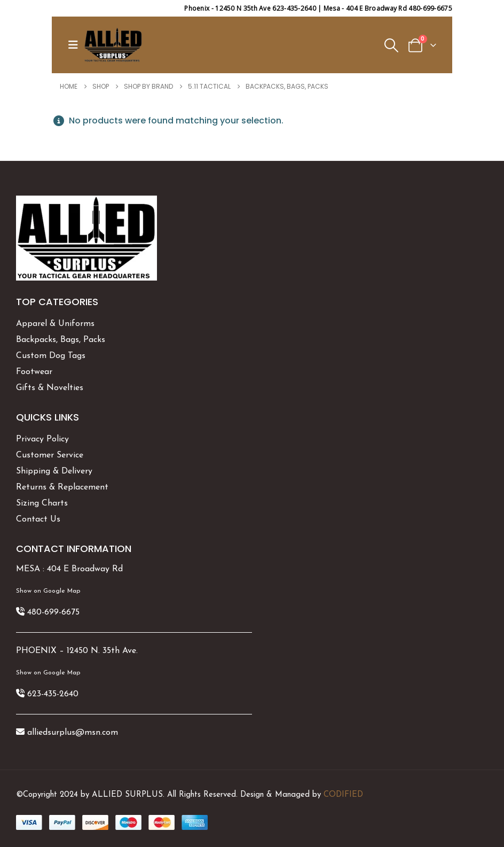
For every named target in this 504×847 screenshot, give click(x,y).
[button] (76, 45)
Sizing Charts (42, 503)
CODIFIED (343, 795)
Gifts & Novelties (50, 388)
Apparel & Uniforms (55, 324)
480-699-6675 (53, 612)
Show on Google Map (48, 591)
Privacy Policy (42, 439)
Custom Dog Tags (51, 356)
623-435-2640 (53, 694)
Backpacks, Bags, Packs (61, 340)
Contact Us (38, 519)
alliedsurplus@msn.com (73, 733)
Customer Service (50, 455)
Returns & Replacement (62, 487)
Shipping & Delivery (54, 471)
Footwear (34, 372)
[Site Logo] (113, 45)
